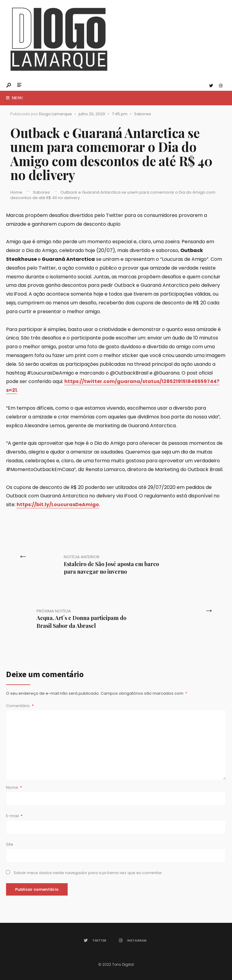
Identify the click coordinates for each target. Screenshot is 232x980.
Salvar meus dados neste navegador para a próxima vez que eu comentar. (88, 873)
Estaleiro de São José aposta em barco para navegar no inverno (111, 564)
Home (16, 192)
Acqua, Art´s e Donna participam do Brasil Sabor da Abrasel (81, 619)
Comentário (20, 706)
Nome (14, 787)
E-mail (14, 816)
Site (10, 844)
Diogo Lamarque (55, 114)
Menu (14, 98)
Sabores (143, 114)
